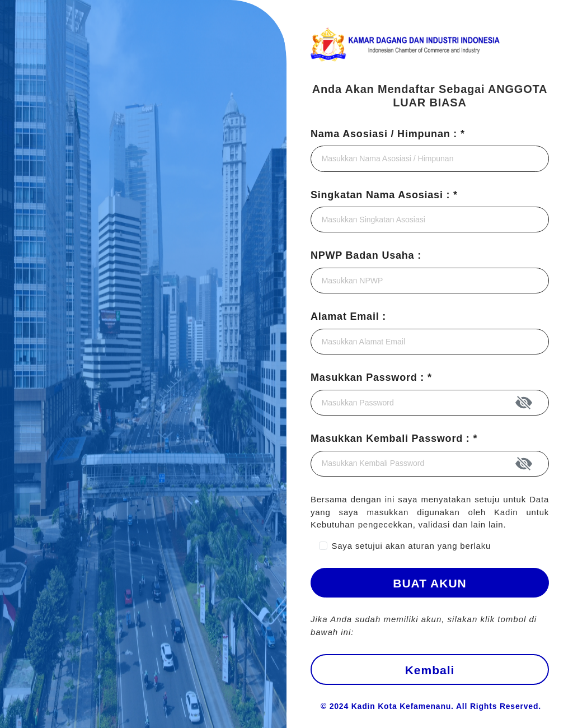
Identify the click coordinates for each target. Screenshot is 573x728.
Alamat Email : (348, 316)
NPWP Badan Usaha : (366, 255)
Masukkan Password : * (371, 377)
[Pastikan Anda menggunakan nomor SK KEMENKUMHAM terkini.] (430, 281)
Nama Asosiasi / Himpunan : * (388, 134)
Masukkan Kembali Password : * (394, 438)
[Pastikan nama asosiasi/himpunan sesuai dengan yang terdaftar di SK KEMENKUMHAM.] (430, 158)
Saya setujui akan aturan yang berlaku (411, 546)
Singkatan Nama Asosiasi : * (384, 195)
